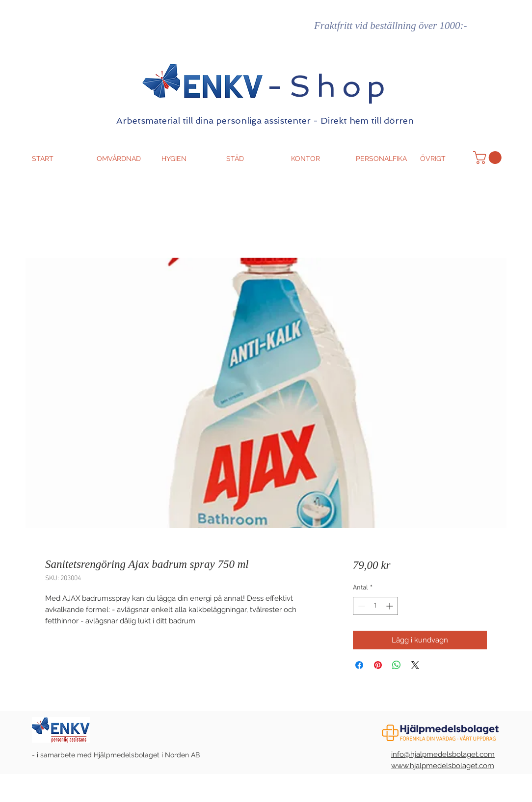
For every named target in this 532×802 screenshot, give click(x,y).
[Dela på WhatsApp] (397, 665)
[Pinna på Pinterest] (378, 665)
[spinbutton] (375, 606)
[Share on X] (415, 665)
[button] (489, 158)
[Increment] (390, 606)
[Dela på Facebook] (359, 665)
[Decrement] (360, 606)
